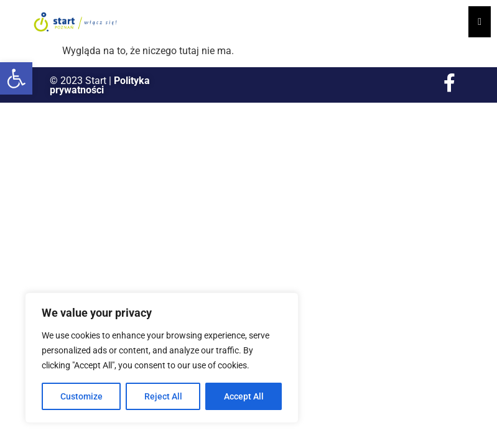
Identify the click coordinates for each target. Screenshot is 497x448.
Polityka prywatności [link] (100, 85)
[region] (162, 358)
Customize (81, 396)
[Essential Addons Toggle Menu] (480, 22)
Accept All (244, 396)
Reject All (163, 396)
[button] (16, 78)
